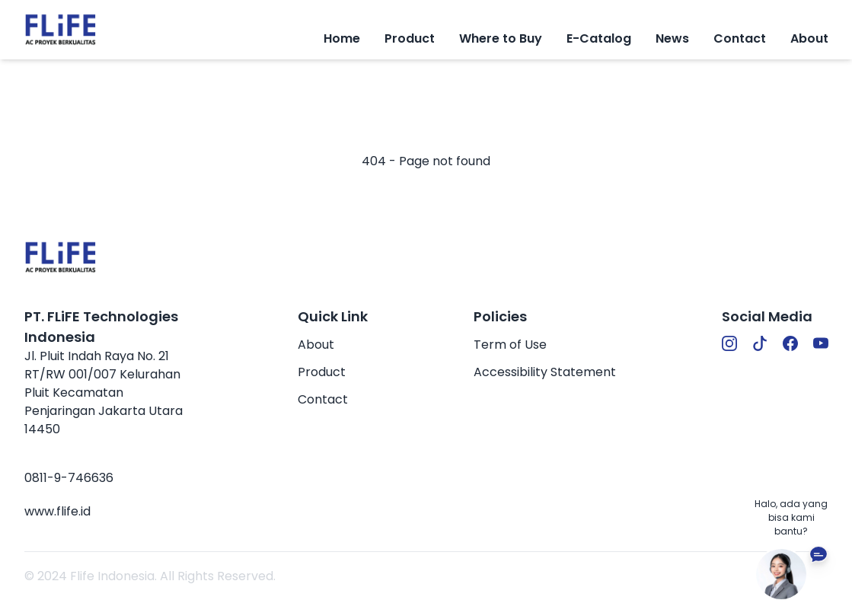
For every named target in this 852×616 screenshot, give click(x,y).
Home (342, 38)
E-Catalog (599, 38)
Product (322, 372)
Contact (740, 38)
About (809, 38)
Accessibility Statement (545, 372)
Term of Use (510, 345)
